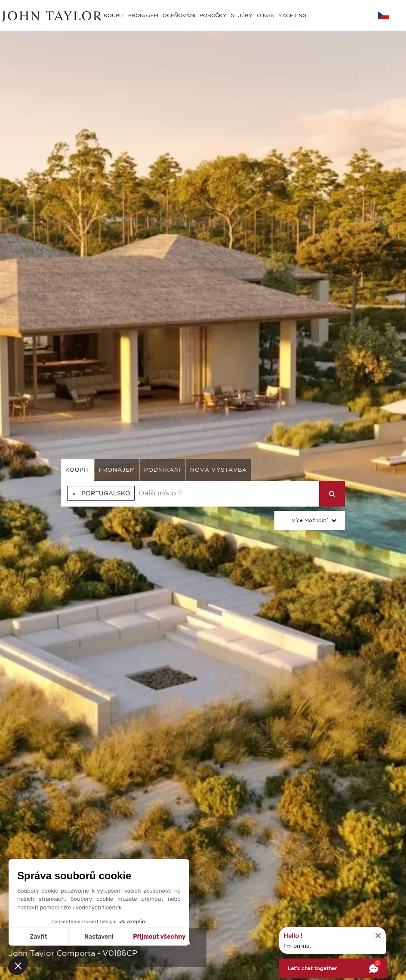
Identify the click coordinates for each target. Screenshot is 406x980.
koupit (78, 470)
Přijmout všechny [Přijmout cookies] (159, 937)
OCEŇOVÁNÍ (179, 15)
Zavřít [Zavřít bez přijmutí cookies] (39, 937)
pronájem (117, 470)
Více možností (310, 520)
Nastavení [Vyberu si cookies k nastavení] (99, 937)
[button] (18, 965)
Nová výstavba (218, 470)
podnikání (163, 470)
